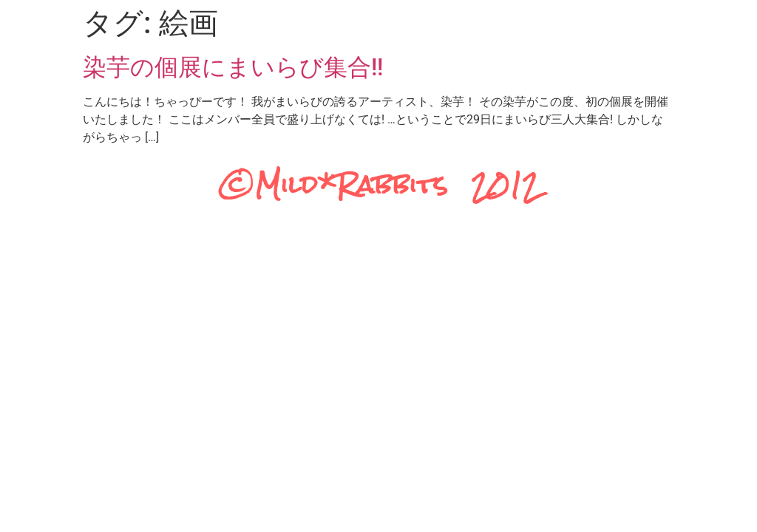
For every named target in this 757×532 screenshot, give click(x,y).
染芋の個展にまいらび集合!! (233, 67)
